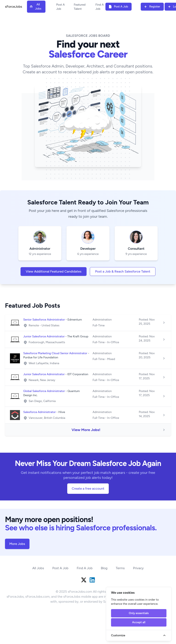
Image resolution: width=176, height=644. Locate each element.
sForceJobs (13, 7)
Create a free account (88, 489)
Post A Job (60, 7)
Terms (120, 568)
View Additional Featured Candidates (54, 271)
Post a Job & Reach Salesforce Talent (123, 271)
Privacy (138, 568)
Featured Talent (79, 7)
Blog (104, 568)
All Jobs (38, 568)
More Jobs (17, 544)
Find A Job (100, 7)
